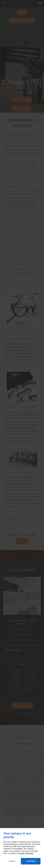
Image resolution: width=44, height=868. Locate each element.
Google (21, 853)
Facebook (29, 853)
